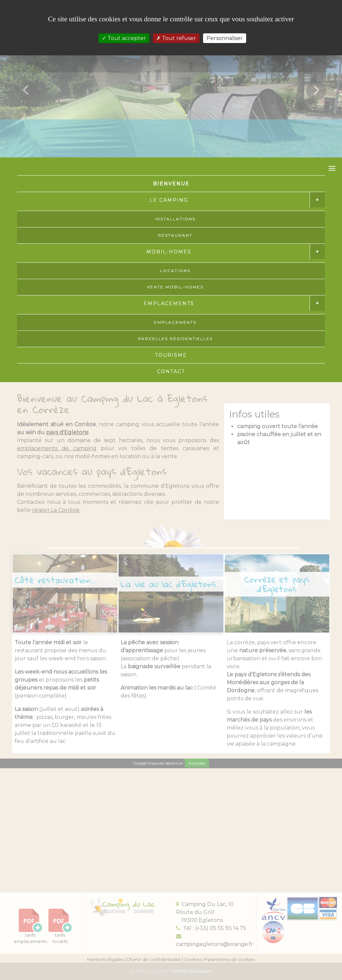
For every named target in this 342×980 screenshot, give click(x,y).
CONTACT (171, 371)
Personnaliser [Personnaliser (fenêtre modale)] (225, 38)
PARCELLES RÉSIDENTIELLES (175, 339)
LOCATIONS (175, 271)
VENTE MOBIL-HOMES (175, 287)
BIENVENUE (171, 184)
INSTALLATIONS (175, 219)
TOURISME (171, 355)
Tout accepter (124, 38)
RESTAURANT (175, 235)
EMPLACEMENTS (169, 303)
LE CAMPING (169, 200)
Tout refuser (176, 38)
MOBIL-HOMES (169, 252)
